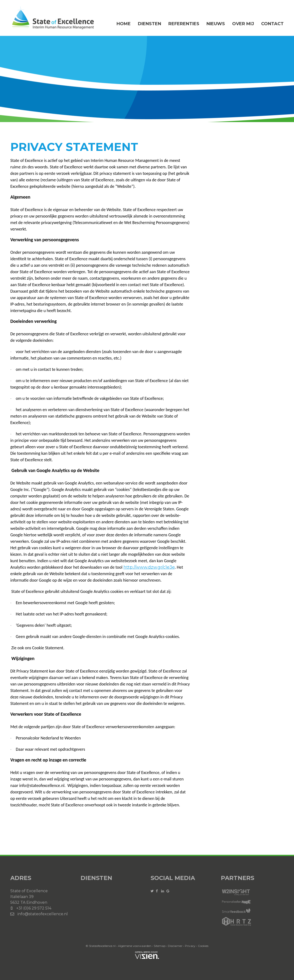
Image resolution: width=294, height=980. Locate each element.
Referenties (184, 24)
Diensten (150, 24)
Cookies (203, 946)
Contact (272, 24)
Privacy (190, 946)
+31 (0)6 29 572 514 (34, 908)
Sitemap (160, 946)
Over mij (243, 24)
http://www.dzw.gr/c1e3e (149, 567)
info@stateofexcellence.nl (43, 914)
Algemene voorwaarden (135, 946)
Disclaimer (175, 946)
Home (124, 24)
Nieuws (216, 24)
